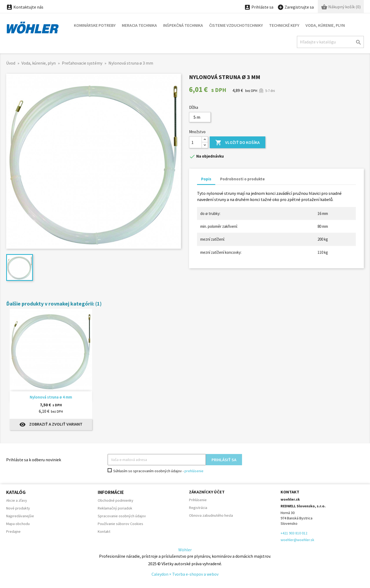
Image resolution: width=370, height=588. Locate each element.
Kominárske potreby (95, 25)
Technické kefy (284, 25)
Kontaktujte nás (25, 7)
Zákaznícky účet (207, 492)
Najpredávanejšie (20, 516)
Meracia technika (139, 25)
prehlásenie (194, 471)
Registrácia (198, 508)
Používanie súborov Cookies (120, 524)
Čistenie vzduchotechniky (236, 25)
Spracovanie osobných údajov (122, 516)
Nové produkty (18, 508)
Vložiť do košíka (237, 143)
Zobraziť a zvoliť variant (51, 425)
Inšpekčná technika (183, 25)
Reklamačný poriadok (115, 508)
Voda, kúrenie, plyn (325, 25)
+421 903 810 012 (294, 533)
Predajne (13, 531)
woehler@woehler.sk (297, 540)
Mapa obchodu (18, 524)
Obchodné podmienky (116, 500)
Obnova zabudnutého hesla (211, 515)
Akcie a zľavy (17, 500)
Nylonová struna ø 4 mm (51, 397)
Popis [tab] (206, 179)
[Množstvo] (195, 142)
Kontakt (104, 531)
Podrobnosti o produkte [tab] (242, 179)
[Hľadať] (330, 42)
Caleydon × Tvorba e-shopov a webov (185, 574)
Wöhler (185, 550)
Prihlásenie (198, 500)
